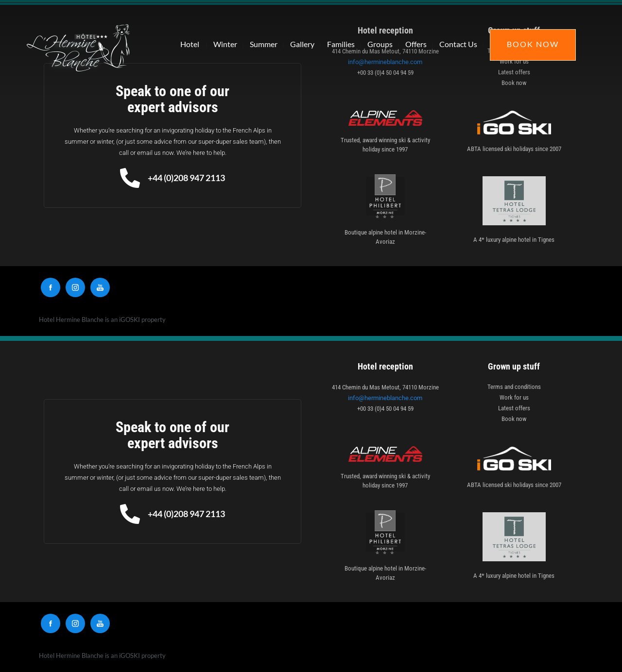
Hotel (190, 44)
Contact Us (458, 44)
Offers (416, 44)
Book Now (533, 44)
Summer (264, 44)
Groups (380, 44)
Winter (225, 44)
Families (341, 44)
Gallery (302, 44)
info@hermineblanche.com (385, 398)
